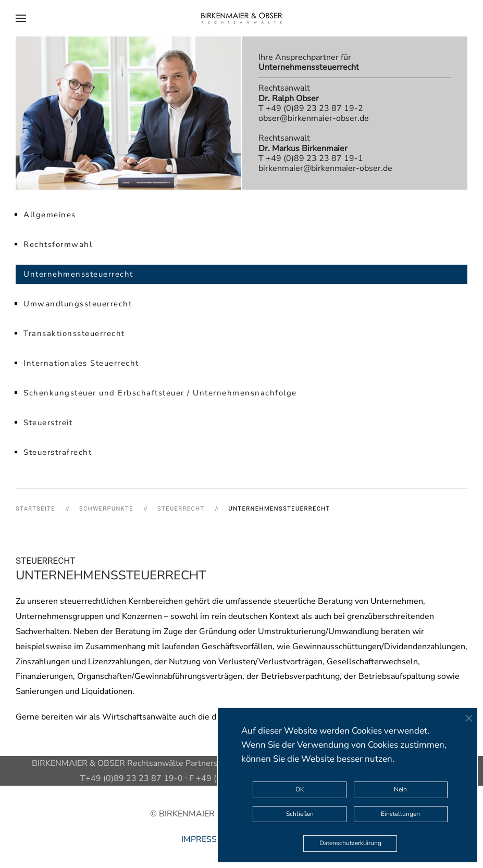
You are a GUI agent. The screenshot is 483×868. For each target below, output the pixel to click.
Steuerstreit (48, 423)
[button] (21, 18)
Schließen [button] (300, 814)
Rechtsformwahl (58, 244)
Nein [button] (400, 789)
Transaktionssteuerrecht (74, 333)
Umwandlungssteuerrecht (78, 304)
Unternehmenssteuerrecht (78, 274)
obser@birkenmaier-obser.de (314, 118)
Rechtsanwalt (289, 93)
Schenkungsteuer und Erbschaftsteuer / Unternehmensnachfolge (160, 393)
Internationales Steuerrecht (81, 363)
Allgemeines (50, 215)
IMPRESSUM (206, 839)
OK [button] (300, 789)
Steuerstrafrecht (58, 452)
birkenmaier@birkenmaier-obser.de (325, 168)
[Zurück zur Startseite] (242, 18)
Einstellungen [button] (400, 814)
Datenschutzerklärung (350, 843)
